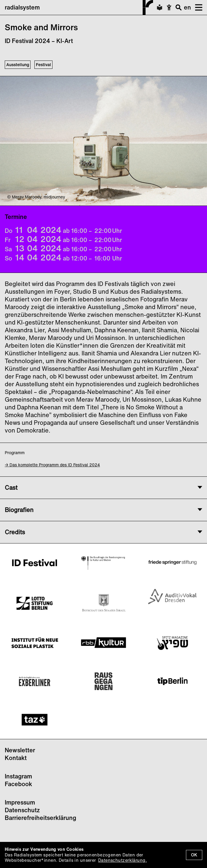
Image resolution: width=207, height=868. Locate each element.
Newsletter (20, 750)
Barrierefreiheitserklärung (40, 818)
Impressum (20, 802)
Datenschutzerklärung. (122, 860)
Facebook (18, 784)
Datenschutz (22, 810)
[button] (197, 7)
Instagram (18, 776)
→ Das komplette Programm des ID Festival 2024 (52, 465)
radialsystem (79, 7)
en (187, 7)
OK (194, 855)
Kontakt (16, 758)
